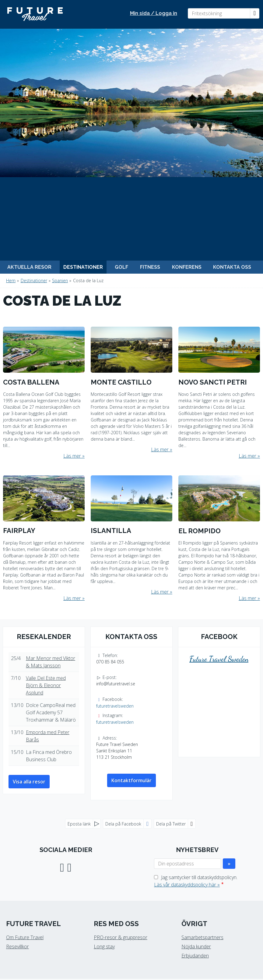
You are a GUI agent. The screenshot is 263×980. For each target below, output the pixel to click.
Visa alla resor (29, 633)
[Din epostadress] (188, 715)
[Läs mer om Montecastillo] (131, 242)
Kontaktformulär (131, 632)
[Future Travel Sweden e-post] (128, 926)
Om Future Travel (25, 789)
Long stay (104, 798)
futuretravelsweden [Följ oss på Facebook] (115, 557)
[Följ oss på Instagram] (69, 718)
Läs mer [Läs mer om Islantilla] (160, 443)
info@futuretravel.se (116, 535)
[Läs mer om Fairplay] (44, 391)
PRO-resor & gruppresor (121, 789)
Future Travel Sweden (219, 511)
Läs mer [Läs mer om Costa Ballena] (72, 308)
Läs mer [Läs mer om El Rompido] (247, 450)
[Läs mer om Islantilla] (131, 387)
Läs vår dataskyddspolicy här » (187, 736)
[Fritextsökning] (219, 13)
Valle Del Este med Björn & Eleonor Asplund (46, 537)
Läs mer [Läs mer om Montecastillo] (160, 301)
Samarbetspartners (202, 789)
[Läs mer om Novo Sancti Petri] (219, 245)
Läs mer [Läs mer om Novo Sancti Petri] (247, 307)
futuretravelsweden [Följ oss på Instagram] (115, 574)
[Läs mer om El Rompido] (219, 391)
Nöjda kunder (196, 798)
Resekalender (44, 488)
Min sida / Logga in (154, 13)
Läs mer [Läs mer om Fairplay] (72, 450)
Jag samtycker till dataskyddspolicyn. (196, 733)
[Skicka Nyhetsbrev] (229, 715)
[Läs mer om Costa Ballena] (44, 245)
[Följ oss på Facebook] (62, 718)
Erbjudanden (195, 807)
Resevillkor (18, 798)
